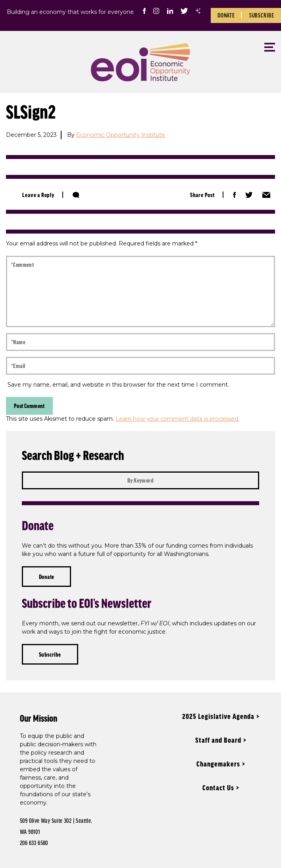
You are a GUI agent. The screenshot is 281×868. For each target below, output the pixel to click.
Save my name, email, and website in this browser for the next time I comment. (118, 385)
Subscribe (262, 15)
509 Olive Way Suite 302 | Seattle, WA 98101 (56, 826)
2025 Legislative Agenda (218, 716)
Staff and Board (218, 740)
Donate (226, 15)
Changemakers (218, 764)
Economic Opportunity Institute (121, 135)
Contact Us (218, 788)
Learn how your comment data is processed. (177, 419)
